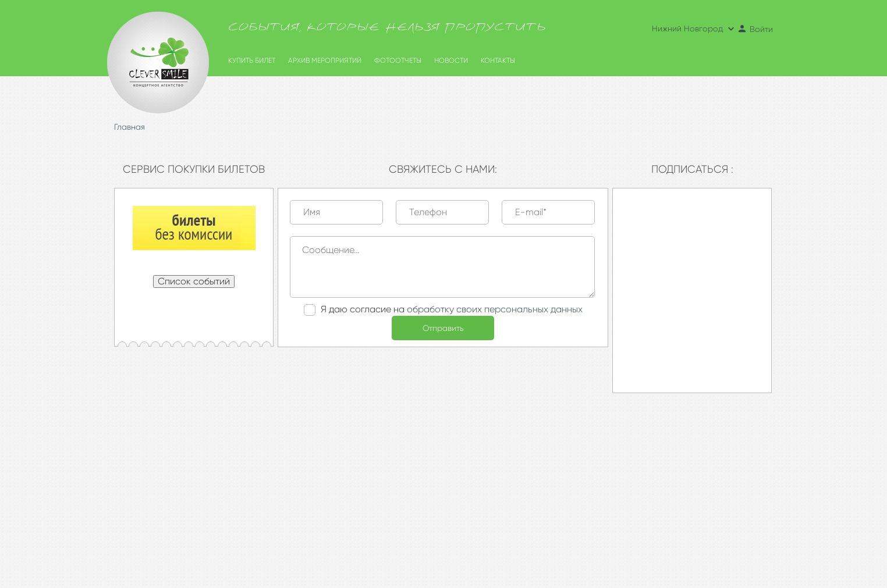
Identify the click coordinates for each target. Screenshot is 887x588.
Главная (129, 127)
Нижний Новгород (694, 28)
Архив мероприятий (325, 60)
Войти (755, 29)
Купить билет (252, 60)
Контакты (498, 60)
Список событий (194, 281)
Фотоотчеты (398, 60)
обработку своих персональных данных (495, 309)
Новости (451, 60)
